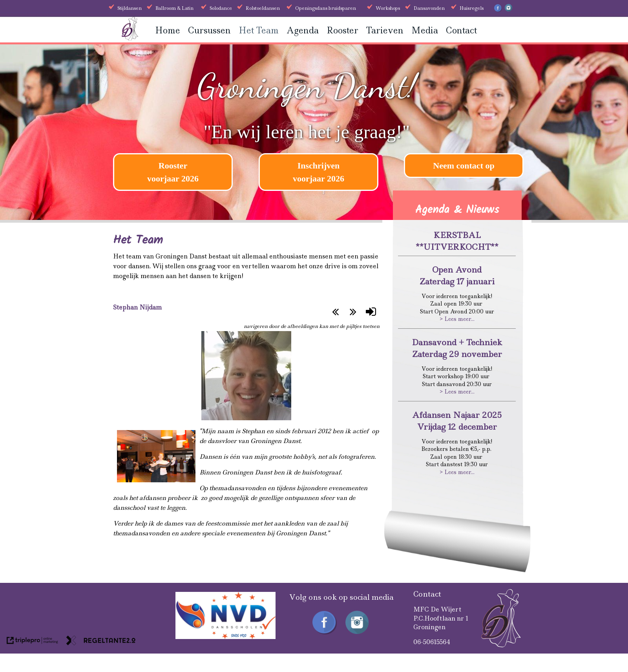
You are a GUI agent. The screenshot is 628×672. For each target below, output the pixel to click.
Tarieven (385, 30)
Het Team (259, 30)
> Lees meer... (457, 319)
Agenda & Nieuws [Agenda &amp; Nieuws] (457, 210)
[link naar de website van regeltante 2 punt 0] (101, 642)
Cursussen (209, 30)
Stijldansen (130, 8)
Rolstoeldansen (263, 8)
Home (168, 30)
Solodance (221, 8)
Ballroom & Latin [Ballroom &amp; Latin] (174, 8)
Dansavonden (429, 8)
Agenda (303, 30)
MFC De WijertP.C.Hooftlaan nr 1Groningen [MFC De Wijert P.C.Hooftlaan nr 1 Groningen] (441, 618)
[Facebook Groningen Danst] (498, 11)
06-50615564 (432, 642)
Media (425, 30)
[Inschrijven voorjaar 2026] (319, 172)
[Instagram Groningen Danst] (508, 10)
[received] (225, 637)
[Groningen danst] (130, 38)
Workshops (388, 8)
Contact (461, 30)
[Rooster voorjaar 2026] (173, 172)
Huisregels (472, 8)
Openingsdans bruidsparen (326, 8)
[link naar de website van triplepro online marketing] (32, 642)
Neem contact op (464, 166)
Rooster (342, 30)
